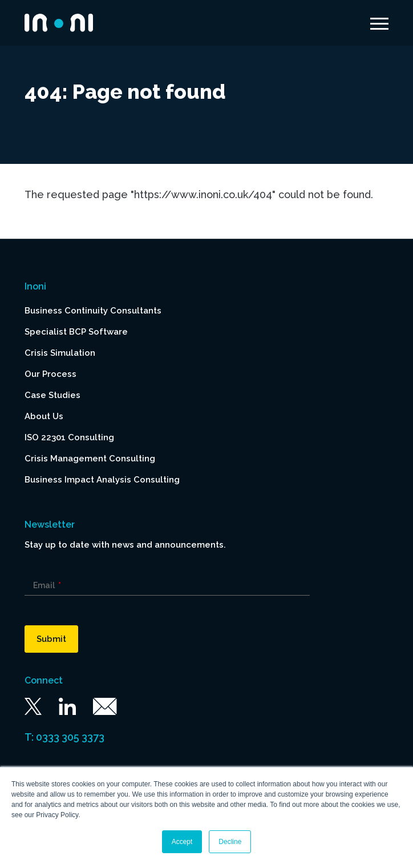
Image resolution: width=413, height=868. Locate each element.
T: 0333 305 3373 (64, 737)
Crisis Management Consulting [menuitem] (90, 459)
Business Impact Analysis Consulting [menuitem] (102, 480)
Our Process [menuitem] (50, 374)
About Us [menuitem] (44, 416)
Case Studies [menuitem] (52, 395)
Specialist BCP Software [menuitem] (76, 332)
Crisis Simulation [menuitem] (60, 353)
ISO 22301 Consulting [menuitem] (69, 437)
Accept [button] (182, 842)
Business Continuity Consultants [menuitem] (93, 311)
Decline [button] (230, 842)
